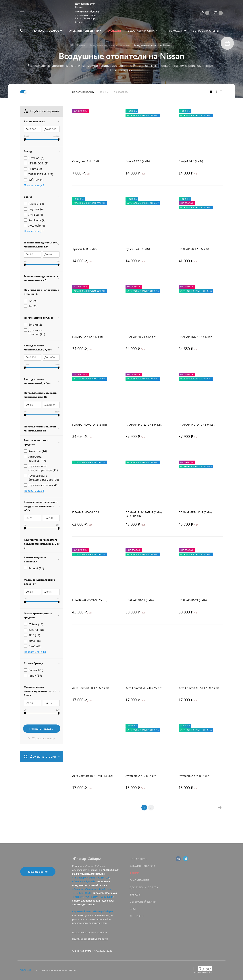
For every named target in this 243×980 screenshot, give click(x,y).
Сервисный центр (143, 902)
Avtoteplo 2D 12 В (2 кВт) (141, 776)
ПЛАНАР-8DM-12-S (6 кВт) (195, 512)
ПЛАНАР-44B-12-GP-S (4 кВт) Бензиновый (144, 514)
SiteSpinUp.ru (28, 970)
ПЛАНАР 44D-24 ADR (86, 512)
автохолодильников (83, 904)
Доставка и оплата (144, 887)
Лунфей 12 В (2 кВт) (138, 161)
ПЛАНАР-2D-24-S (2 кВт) (141, 337)
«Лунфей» (89, 881)
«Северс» (77, 881)
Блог (133, 909)
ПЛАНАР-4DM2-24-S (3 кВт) (90, 425)
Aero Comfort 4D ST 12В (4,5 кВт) (199, 688)
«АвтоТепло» (104, 889)
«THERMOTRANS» (82, 893)
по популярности (82, 92)
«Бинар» (92, 877)
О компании (139, 880)
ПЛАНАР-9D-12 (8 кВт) (140, 600)
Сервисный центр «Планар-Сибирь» (93, 911)
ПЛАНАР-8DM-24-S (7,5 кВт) (90, 600)
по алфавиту (121, 92)
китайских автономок (105, 893)
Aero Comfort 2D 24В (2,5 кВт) (144, 688)
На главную (139, 859)
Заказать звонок (38, 872)
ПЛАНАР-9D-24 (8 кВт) (193, 600)
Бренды (135, 894)
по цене (104, 92)
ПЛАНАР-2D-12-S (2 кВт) (88, 337)
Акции (134, 873)
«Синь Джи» (106, 897)
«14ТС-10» (104, 877)
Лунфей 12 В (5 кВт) (84, 249)
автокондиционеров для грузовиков (93, 901)
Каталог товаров (142, 866)
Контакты (137, 916)
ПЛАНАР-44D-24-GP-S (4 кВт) (197, 425)
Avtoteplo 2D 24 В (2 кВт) (194, 776)
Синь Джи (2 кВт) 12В (86, 161)
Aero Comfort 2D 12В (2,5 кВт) (91, 688)
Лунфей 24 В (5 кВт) (138, 249)
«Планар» (78, 889)
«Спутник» (90, 889)
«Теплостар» (79, 877)
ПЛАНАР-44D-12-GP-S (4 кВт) (144, 425)
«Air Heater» (91, 897)
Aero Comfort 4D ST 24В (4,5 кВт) (92, 776)
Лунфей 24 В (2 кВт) (191, 161)
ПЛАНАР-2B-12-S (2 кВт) (194, 249)
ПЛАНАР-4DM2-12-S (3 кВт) (196, 337)
